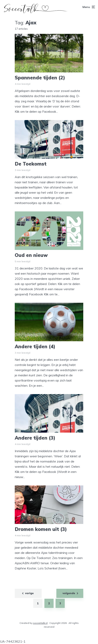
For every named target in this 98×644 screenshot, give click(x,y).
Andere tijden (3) (35, 438)
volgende (69, 593)
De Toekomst (31, 164)
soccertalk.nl (40, 623)
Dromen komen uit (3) (41, 529)
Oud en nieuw (31, 255)
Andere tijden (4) (35, 347)
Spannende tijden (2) (40, 78)
